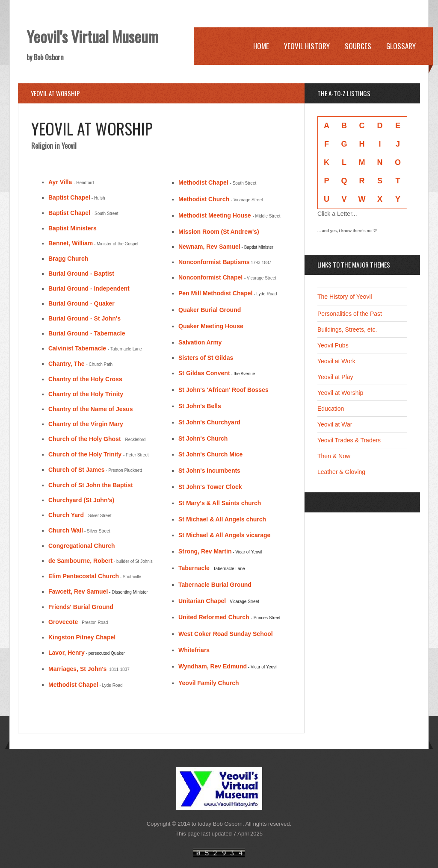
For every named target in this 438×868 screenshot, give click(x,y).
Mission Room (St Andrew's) (219, 232)
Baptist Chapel (69, 197)
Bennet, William (71, 243)
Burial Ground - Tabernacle (87, 333)
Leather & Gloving (341, 472)
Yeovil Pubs (333, 345)
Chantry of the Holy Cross (85, 379)
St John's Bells (200, 406)
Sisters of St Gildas (206, 358)
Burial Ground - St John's (84, 318)
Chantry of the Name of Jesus (91, 409)
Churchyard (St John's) (81, 500)
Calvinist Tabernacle (77, 348)
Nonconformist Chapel (210, 277)
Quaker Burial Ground (210, 310)
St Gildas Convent (204, 373)
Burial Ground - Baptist (81, 274)
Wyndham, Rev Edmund (213, 666)
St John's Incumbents (209, 471)
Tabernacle (194, 568)
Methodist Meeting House (215, 215)
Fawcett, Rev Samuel (78, 591)
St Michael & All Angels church (222, 519)
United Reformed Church (214, 617)
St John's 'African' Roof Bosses (223, 390)
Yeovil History (307, 46)
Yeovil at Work (336, 361)
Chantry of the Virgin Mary (86, 424)
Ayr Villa (60, 182)
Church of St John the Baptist (91, 485)
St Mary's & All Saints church (220, 503)
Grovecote (63, 622)
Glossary (401, 46)
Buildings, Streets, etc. (347, 330)
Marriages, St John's (77, 669)
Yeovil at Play (335, 377)
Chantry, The (67, 364)
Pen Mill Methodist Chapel (215, 293)
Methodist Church (204, 199)
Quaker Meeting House (211, 326)
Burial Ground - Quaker (81, 303)
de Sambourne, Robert (80, 561)
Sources (358, 46)
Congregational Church (82, 546)
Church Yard (66, 515)
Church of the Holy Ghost (85, 439)
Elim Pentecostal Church (84, 576)
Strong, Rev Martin (205, 551)
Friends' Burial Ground (81, 607)
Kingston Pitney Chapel (82, 637)
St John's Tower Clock (210, 487)
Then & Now (334, 456)
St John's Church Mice (210, 454)
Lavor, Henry (67, 653)
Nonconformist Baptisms (214, 262)
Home (261, 46)
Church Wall (66, 530)
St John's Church (203, 438)
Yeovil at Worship (340, 393)
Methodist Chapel (73, 685)
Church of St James (76, 470)
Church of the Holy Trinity (85, 454)
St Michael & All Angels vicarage (224, 535)
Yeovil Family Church (209, 683)
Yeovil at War (335, 424)
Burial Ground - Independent (89, 288)
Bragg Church (68, 259)
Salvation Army (200, 342)
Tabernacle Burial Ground (215, 585)
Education (331, 409)
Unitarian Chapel (202, 601)
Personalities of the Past (350, 314)
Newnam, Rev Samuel (210, 247)
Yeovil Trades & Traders (349, 440)
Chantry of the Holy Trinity (86, 394)
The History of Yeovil (345, 297)
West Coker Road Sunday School (226, 634)
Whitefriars (194, 650)
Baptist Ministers (73, 228)
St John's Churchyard (209, 422)
